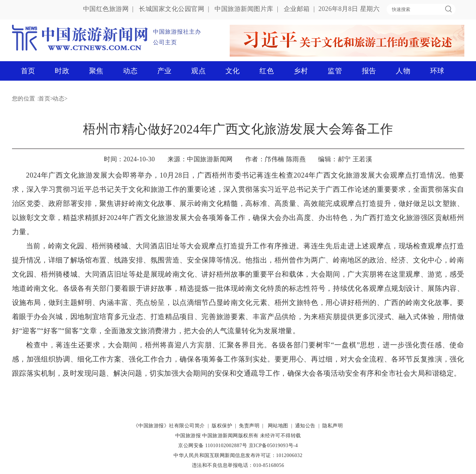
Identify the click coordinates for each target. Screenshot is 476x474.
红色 (267, 71)
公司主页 (165, 42)
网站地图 (278, 426)
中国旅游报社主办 (177, 32)
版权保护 (222, 426)
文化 (233, 71)
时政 (62, 71)
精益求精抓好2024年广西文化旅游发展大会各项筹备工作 (154, 218)
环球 (437, 71)
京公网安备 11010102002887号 (213, 446)
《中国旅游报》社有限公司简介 (169, 426)
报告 (369, 71)
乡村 (301, 71)
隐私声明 (333, 426)
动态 (130, 71)
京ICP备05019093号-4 (273, 446)
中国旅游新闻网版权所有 (230, 436)
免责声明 (249, 426)
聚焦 (96, 71)
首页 (28, 71)
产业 (164, 71)
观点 (198, 71)
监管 (335, 71)
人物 (403, 71)
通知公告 (305, 426)
